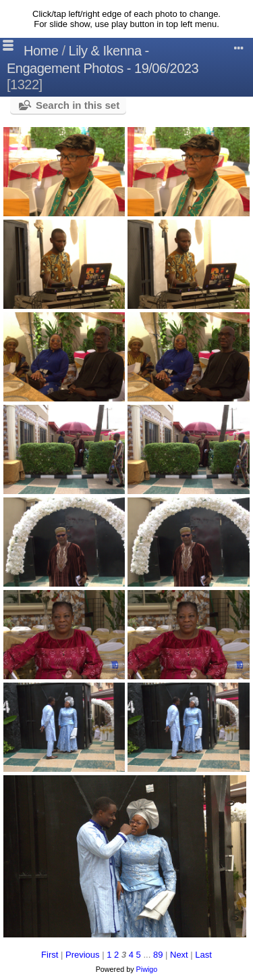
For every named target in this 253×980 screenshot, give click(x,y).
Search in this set (78, 105)
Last (203, 955)
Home (41, 51)
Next (179, 955)
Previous (83, 955)
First (50, 955)
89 (158, 955)
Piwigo (147, 969)
